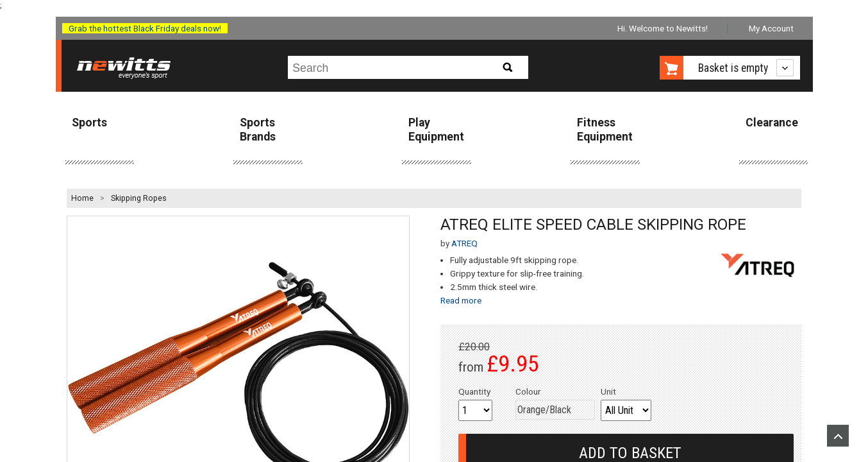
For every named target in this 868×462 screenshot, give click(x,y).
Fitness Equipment (605, 129)
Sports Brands (258, 129)
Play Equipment (436, 129)
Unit (608, 391)
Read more (461, 300)
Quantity (474, 391)
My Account (771, 28)
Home (82, 198)
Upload (838, 436)
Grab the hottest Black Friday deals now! (145, 28)
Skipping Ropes (139, 198)
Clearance (772, 123)
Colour (528, 391)
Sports (89, 123)
